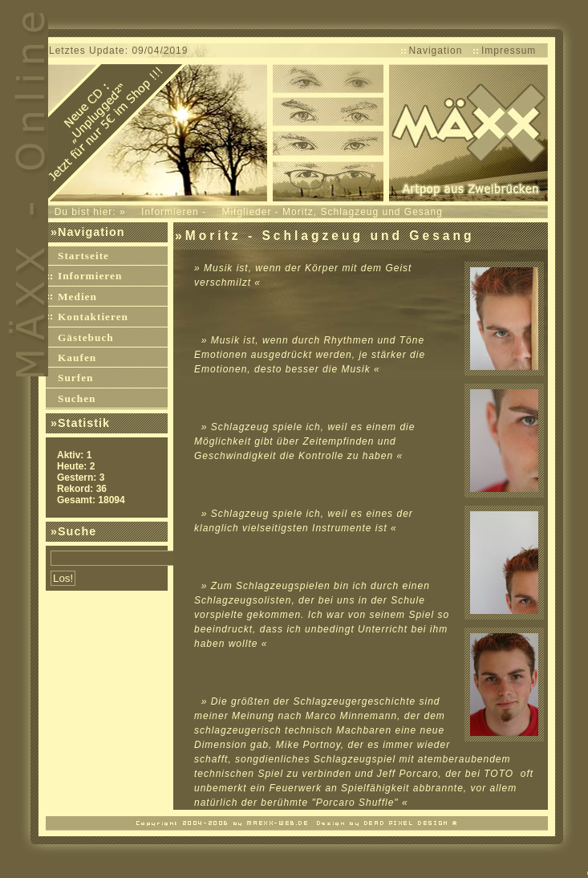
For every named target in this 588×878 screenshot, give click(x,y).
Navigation (436, 51)
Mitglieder (246, 212)
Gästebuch (86, 337)
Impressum (509, 51)
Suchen (77, 398)
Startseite (83, 256)
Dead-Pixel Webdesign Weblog (297, 822)
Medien (77, 297)
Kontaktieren (93, 317)
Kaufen (77, 358)
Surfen (76, 378)
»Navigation (88, 232)
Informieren (170, 212)
